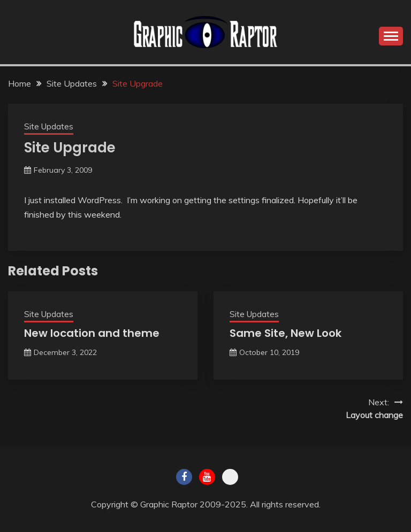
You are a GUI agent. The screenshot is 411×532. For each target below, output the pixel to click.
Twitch (230, 477)
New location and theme (92, 333)
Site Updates (49, 126)
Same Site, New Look (286, 333)
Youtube (207, 477)
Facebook (184, 477)
